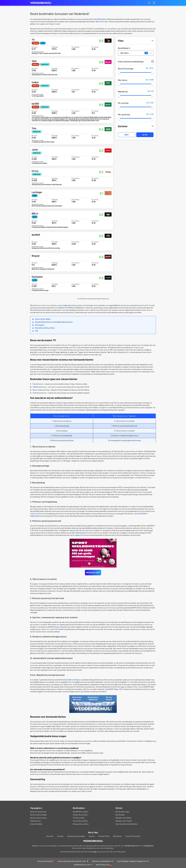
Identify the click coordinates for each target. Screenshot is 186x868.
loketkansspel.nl (131, 846)
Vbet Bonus (72, 68)
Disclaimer (117, 836)
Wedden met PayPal (124, 821)
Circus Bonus (72, 178)
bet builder (59, 629)
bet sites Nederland (98, 19)
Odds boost (37, 387)
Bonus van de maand (43, 319)
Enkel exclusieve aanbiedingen (131, 62)
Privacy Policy (104, 836)
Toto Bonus (72, 135)
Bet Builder (120, 815)
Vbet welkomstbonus (80, 533)
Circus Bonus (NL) (80, 821)
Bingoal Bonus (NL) (81, 824)
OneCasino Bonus (72, 283)
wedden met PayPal (65, 308)
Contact (60, 836)
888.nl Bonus (72, 220)
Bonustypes (40, 325)
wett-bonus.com (104, 865)
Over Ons (50, 836)
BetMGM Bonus (72, 241)
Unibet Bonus (72, 89)
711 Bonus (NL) (79, 818)
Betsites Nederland (38, 812)
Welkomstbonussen (38, 818)
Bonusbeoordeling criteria (45, 328)
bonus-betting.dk (46, 861)
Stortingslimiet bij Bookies (127, 824)
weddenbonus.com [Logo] (42, 3)
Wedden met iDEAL (124, 818)
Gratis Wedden (36, 824)
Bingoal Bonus (72, 262)
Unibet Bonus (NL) (80, 815)
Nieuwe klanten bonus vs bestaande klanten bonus (54, 322)
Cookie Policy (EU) (133, 836)
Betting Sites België (38, 815)
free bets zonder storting (69, 680)
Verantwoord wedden (76, 836)
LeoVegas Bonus (72, 199)
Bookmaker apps (122, 812)
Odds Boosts (35, 821)
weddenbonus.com (83, 865)
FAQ (37, 331)
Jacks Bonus (72, 156)
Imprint (92, 836)
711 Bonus (72, 46)
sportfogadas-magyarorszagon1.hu (133, 861)
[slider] (119, 72)
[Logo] (93, 841)
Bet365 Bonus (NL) (80, 812)
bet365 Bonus (72, 112)
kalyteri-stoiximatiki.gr (103, 861)
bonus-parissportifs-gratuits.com (73, 861)
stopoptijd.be (148, 846)
